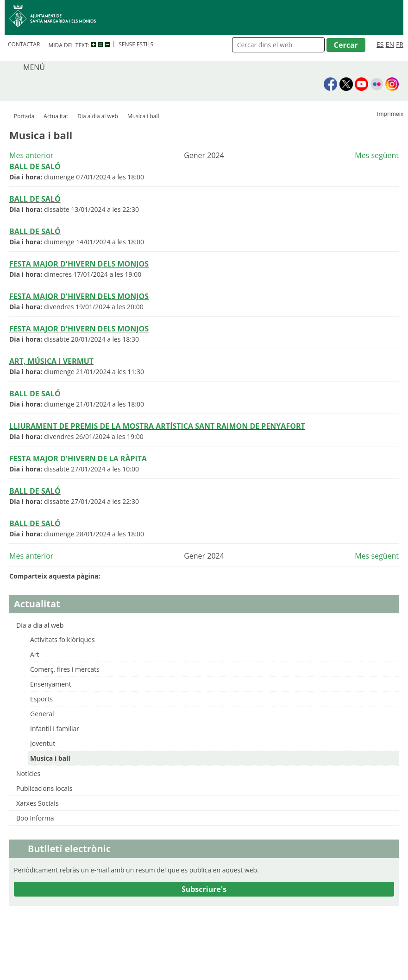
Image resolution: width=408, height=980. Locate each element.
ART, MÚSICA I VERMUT (51, 361)
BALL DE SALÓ (35, 166)
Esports (41, 699)
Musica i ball (50, 758)
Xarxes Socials (37, 803)
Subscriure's (204, 889)
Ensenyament (51, 684)
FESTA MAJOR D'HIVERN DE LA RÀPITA (78, 458)
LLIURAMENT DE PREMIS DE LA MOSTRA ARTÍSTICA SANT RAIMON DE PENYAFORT (157, 426)
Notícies (28, 773)
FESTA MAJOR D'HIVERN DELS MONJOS (79, 264)
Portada (24, 116)
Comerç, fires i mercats (65, 669)
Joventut (43, 743)
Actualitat (56, 116)
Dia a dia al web (98, 116)
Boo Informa (35, 818)
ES (380, 44)
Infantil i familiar (55, 729)
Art (35, 654)
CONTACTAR (24, 44)
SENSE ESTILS (136, 44)
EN (390, 44)
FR (400, 44)
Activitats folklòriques (63, 640)
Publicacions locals (44, 788)
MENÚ (34, 67)
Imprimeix (390, 114)
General (42, 714)
